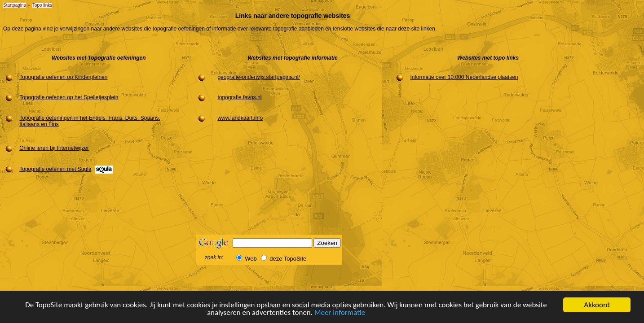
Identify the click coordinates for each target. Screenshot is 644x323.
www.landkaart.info (240, 118)
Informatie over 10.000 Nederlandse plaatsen (464, 77)
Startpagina (15, 5)
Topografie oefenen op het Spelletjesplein (69, 97)
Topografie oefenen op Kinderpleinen (63, 77)
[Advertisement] (614, 161)
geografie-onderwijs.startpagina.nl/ (258, 77)
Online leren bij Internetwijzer (54, 148)
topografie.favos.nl (239, 97)
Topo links (42, 5)
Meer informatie (340, 313)
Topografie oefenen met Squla (55, 169)
